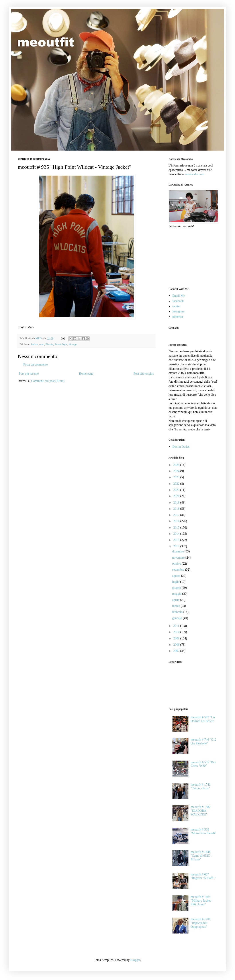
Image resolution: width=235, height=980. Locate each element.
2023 (177, 477)
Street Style (61, 344)
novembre (179, 558)
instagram (179, 311)
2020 (177, 496)
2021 (177, 490)
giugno (177, 588)
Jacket (34, 344)
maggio (177, 594)
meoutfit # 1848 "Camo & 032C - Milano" (201, 856)
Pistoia (49, 344)
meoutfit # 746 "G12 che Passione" (204, 742)
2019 (177, 503)
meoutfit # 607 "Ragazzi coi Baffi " (203, 876)
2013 (177, 540)
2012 (177, 546)
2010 (177, 632)
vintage (73, 344)
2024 (177, 471)
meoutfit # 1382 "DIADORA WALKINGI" (201, 811)
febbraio (178, 612)
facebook (178, 301)
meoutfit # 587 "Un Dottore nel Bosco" (203, 719)
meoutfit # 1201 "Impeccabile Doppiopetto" (201, 923)
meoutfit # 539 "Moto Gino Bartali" (203, 831)
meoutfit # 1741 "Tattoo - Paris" (201, 786)
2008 (177, 645)
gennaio (178, 618)
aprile (176, 600)
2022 (177, 484)
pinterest (178, 317)
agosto (177, 576)
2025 (177, 465)
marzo (176, 606)
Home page (86, 374)
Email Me (179, 296)
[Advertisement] (191, 257)
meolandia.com (195, 174)
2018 (177, 509)
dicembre (178, 551)
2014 (177, 534)
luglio (176, 582)
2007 (177, 651)
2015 (177, 528)
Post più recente (29, 374)
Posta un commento (35, 365)
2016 (177, 521)
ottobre (177, 564)
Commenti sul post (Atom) (48, 381)
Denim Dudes (181, 447)
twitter (177, 306)
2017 (177, 515)
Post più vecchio (144, 374)
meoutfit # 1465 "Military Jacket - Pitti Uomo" (202, 901)
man (42, 344)
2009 (177, 638)
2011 (177, 626)
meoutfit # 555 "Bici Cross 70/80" (203, 764)
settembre (179, 570)
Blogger (135, 960)
